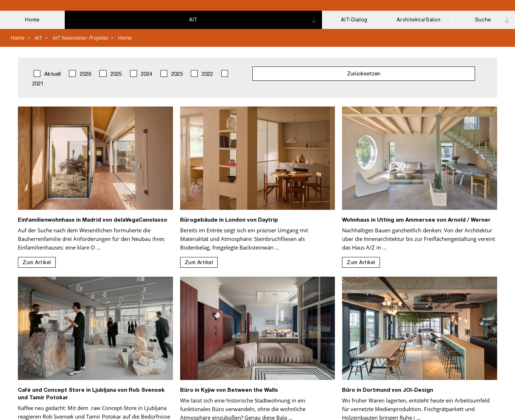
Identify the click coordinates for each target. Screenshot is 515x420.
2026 (80, 74)
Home (18, 38)
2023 (172, 74)
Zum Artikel (37, 263)
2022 (202, 74)
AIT (38, 38)
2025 (110, 74)
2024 (141, 74)
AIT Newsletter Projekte (80, 38)
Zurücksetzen (364, 74)
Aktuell (47, 74)
